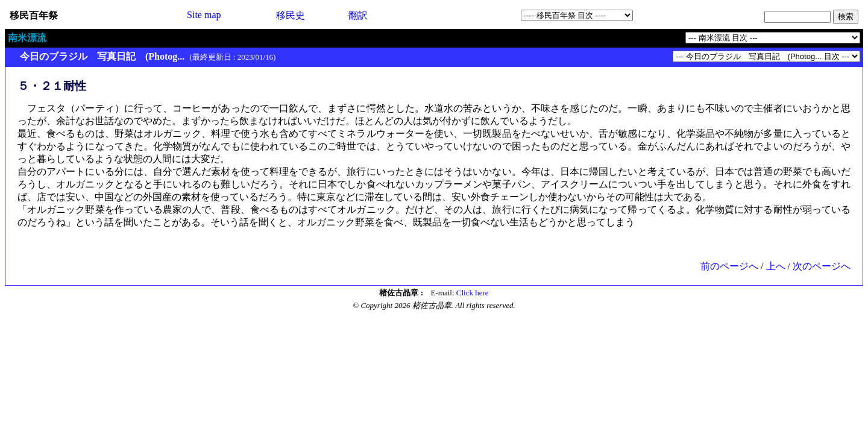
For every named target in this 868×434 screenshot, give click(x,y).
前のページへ (729, 266)
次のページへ (822, 266)
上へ (776, 266)
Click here (473, 293)
